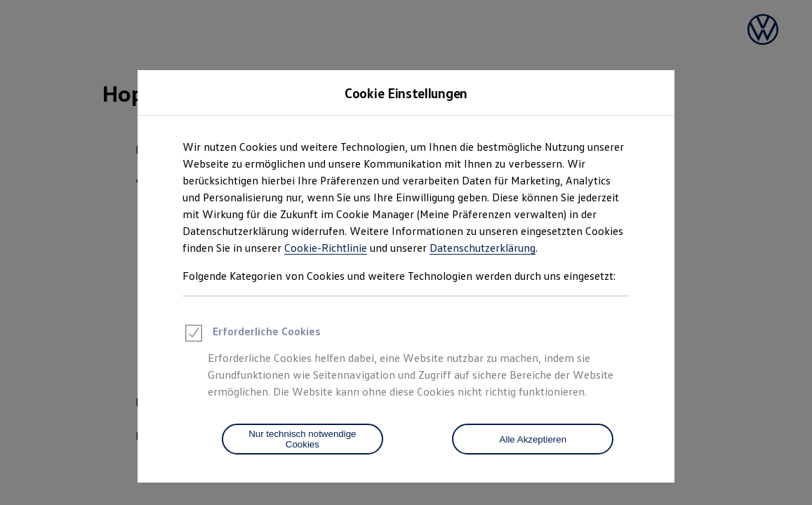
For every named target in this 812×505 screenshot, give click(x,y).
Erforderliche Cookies (252, 335)
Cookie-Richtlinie (326, 248)
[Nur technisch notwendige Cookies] (302, 439)
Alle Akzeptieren (533, 439)
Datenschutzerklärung (482, 248)
